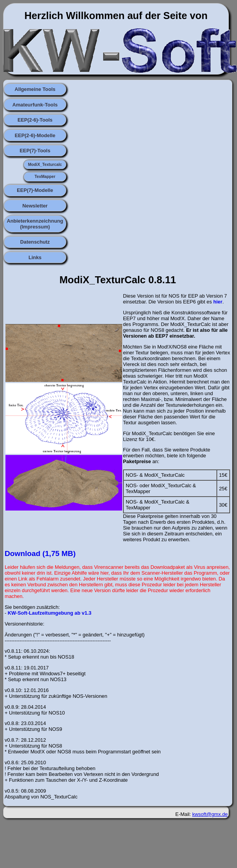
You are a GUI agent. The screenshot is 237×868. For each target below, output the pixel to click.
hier (218, 302)
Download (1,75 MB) (40, 553)
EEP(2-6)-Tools (35, 120)
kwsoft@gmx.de (210, 814)
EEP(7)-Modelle (35, 190)
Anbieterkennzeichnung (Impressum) (35, 224)
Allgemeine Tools (35, 89)
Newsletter (35, 206)
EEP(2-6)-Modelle (35, 135)
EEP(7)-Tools (35, 151)
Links (35, 257)
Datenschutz (35, 242)
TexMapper (45, 177)
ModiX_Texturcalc (45, 165)
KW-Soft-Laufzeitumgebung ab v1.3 (50, 613)
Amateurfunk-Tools (35, 105)
